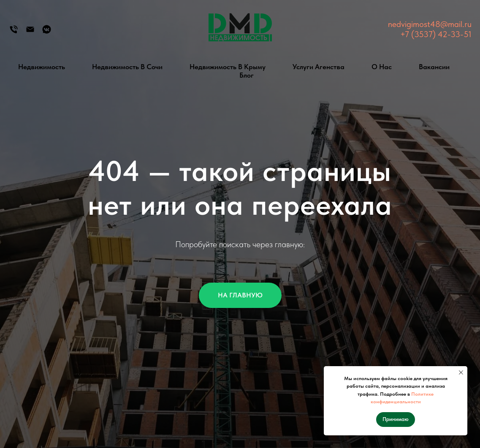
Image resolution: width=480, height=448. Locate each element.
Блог (247, 75)
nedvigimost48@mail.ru (430, 24)
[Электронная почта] (30, 32)
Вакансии (434, 67)
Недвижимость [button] (42, 67)
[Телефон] (14, 32)
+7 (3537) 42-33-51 (436, 34)
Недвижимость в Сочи (127, 67)
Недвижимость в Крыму (228, 67)
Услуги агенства (319, 67)
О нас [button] (382, 67)
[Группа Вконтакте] (47, 32)
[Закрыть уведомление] (461, 372)
